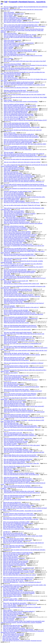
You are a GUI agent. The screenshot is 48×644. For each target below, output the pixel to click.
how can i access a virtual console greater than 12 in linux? (19, 346)
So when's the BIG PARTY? (11, 373)
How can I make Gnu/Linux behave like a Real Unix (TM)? (19, 115)
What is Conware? (8, 15)
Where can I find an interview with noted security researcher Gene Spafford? (23, 223)
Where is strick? (7, 566)
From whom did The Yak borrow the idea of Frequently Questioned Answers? (22, 641)
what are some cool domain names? (13, 377)
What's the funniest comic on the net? (13, 596)
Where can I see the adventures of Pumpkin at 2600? (16, 522)
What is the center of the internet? (11, 639)
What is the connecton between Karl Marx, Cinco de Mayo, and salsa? (21, 519)
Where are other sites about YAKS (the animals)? (15, 562)
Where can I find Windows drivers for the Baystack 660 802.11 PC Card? (22, 427)
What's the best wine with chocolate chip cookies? (16, 389)
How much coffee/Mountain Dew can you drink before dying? (19, 592)
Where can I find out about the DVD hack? (14, 614)
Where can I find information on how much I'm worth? (18, 495)
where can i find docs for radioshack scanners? (15, 442)
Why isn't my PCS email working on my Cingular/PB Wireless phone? (22, 387)
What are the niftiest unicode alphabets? (16, 218)
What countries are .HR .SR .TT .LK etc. (13, 581)
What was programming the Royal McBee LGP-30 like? (18, 438)
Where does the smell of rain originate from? (15, 241)
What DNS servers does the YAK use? (13, 625)
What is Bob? (7, 170)
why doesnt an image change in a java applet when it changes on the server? (23, 391)
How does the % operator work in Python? (14, 462)
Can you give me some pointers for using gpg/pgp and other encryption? (22, 159)
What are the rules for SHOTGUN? (12, 502)
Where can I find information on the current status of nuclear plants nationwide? (24, 406)
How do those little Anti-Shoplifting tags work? (15, 525)
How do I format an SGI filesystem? (13, 448)
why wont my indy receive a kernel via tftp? (15, 195)
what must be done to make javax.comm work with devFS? (19, 295)
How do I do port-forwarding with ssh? (13, 533)
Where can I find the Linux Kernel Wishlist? (15, 401)
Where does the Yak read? (10, 383)
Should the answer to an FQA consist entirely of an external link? (20, 515)
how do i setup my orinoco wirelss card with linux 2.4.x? (18, 289)
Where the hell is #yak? (10, 216)
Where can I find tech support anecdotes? (14, 497)
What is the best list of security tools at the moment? (17, 126)
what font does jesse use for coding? (13, 293)
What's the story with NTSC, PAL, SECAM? (15, 409)
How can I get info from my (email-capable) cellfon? (16, 554)
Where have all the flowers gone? (12, 627)
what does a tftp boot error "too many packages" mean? (18, 191)
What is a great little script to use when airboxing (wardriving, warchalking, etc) (24, 182)
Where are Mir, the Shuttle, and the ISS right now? (17, 353)
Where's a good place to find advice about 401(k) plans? (18, 479)
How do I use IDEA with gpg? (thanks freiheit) (16, 148)
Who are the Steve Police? (10, 33)
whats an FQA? (8, 260)
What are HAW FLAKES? (10, 606)
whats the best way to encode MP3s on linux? (15, 248)
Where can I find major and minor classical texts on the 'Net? (19, 338)
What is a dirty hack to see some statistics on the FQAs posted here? (21, 108)
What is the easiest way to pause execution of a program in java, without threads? (24, 412)
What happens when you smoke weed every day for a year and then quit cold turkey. (24, 550)
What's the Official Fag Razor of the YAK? (15, 403)
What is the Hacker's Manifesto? (12, 470)
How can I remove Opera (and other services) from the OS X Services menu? (23, 9)
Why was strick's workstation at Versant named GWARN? (18, 219)
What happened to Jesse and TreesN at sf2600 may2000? (17, 518)
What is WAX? (8, 498)
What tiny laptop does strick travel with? (14, 359)
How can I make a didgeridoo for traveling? (14, 628)
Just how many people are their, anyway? (14, 378)
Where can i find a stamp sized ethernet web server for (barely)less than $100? (23, 314)
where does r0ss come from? (11, 477)
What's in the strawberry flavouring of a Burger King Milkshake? (20, 394)
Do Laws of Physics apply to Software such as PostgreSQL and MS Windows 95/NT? (25, 120)
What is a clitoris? (8, 472)
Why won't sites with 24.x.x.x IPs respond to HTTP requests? (19, 272)
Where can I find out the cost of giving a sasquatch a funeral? (19, 473)
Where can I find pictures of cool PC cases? (15, 357)
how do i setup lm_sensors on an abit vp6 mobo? (16, 310)
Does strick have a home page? (10, 638)
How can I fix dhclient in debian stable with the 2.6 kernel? (19, 83)
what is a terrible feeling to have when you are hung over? (18, 177)
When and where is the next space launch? (14, 339)
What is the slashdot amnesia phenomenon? (15, 54)
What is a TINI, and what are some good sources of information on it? (21, 456)
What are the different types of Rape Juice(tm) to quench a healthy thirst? (22, 69)
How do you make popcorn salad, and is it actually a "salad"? (19, 572)
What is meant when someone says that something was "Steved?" (20, 35)
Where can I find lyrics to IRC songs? (13, 424)
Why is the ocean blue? (9, 618)
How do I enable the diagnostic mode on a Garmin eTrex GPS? (20, 313)
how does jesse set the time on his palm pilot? (15, 270)
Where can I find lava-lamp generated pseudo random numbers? (20, 271)
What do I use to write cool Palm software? (15, 321)
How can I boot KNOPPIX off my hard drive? (15, 147)
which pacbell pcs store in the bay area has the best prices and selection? (22, 493)
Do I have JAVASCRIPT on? (10, 589)
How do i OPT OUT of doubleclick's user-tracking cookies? (18, 523)
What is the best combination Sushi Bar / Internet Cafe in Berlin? (20, 106)
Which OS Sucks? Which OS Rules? (12, 595)
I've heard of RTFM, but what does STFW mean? (16, 88)
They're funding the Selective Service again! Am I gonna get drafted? (21, 92)
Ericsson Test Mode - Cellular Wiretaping (14, 201)
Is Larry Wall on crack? (10, 133)
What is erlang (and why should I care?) (14, 14)
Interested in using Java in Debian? (13, 64)
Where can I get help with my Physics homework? (16, 561)
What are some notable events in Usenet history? (16, 229)
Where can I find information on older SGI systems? (17, 481)
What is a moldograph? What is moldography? (15, 18)
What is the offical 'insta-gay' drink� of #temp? (16, 117)
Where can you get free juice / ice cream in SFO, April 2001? (19, 341)
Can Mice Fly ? (7, 532)
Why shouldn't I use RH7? (10, 444)
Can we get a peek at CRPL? (10, 599)
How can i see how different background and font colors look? (19, 571)
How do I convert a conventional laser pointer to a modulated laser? (21, 318)
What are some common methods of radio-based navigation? (19, 82)
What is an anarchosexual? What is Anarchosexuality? (17, 19)
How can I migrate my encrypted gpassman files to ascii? (18, 36)
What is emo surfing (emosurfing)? (13, 40)
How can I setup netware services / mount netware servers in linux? (21, 141)
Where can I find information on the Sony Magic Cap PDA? (19, 434)
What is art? (7, 60)
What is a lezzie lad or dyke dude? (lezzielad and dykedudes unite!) (21, 25)
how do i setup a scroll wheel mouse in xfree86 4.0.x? (17, 311)
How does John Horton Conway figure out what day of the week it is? (21, 307)
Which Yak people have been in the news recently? (17, 323)
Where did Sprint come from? (11, 423)
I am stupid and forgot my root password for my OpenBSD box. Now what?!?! (24, 267)
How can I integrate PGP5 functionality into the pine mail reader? (20, 426)
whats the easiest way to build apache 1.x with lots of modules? (20, 214)
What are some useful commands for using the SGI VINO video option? (22, 445)
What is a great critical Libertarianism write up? (16, 111)
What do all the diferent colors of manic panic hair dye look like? (20, 455)
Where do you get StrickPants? (12, 46)
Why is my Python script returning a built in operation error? (19, 480)
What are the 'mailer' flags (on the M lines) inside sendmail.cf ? (19, 611)
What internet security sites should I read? (14, 634)
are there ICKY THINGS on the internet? (13, 635)
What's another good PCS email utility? (13, 526)
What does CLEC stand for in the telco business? (15, 617)
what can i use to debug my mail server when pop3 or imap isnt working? (22, 162)
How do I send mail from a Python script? (14, 527)
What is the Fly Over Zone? (11, 78)
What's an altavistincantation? (11, 559)
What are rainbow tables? (10, 16)
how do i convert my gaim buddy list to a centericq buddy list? (19, 176)
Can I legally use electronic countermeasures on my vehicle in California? (22, 500)
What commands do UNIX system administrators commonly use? (20, 435)
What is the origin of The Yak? (11, 555)
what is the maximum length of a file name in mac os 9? (18, 337)
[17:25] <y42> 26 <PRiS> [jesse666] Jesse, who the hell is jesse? (20, 604)
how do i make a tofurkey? (10, 230)
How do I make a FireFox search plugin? (14, 44)
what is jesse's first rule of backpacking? (14, 194)
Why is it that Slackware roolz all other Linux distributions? (19, 430)
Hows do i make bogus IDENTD (11, 573)
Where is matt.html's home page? (11, 636)
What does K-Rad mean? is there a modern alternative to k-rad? (20, 255)
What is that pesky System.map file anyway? (15, 107)
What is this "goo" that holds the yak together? (15, 603)
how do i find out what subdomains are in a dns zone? (17, 233)
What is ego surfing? (9, 42)
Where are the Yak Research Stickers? (13, 569)
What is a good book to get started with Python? (16, 317)
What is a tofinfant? (9, 47)
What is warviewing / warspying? (12, 75)
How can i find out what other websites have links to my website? (20, 575)
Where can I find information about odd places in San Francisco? (20, 325)
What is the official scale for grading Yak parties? (16, 449)
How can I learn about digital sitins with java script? (17, 124)
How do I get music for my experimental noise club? (17, 179)
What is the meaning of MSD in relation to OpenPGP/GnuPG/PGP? (21, 110)
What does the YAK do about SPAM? (13, 215)
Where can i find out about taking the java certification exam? (19, 568)
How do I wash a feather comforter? (13, 21)
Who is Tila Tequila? (9, 12)
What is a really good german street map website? (16, 123)
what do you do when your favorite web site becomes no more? (20, 236)
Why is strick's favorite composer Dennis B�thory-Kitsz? (18, 579)
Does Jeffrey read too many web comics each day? (16, 299)
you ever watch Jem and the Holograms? (14, 168)
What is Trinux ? (8, 100)
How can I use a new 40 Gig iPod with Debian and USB (18, 50)
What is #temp (7, 282)
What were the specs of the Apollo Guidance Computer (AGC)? (20, 395)
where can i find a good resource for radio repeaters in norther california (22, 355)
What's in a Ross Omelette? (11, 292)
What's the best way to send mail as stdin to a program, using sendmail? (21, 529)
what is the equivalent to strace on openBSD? (15, 228)
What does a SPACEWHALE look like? (14, 226)
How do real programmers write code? (13, 440)
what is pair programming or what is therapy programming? (19, 43)
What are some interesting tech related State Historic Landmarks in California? (24, 363)
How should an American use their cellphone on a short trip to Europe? (22, 22)
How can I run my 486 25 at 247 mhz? (13, 541)
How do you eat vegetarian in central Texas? (15, 320)
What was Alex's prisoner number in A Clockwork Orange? (18, 553)
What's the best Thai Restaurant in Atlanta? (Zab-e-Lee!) (18, 244)
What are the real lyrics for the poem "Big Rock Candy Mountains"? (21, 380)
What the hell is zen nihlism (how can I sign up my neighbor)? (19, 180)
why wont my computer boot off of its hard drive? (16, 360)
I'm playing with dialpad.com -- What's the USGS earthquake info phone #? (22, 582)
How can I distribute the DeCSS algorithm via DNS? (17, 461)
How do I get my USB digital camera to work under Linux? (19, 254)
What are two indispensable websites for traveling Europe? (19, 114)
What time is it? (8, 469)
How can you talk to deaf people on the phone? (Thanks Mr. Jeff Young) (22, 205)
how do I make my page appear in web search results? (17, 330)
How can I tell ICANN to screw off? (13, 433)
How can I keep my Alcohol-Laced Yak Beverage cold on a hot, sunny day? (23, 130)
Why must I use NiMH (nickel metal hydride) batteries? (18, 332)
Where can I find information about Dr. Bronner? (16, 416)
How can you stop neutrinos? (11, 172)
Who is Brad (7, 274)
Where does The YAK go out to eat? (13, 402)
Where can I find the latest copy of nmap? (14, 539)
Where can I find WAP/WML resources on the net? (16, 504)
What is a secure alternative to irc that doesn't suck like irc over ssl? (21, 136)
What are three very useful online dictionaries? (15, 113)
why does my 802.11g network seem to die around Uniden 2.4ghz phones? (22, 37)
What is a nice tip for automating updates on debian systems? (19, 68)
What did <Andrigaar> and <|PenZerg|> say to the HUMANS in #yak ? (21, 600)
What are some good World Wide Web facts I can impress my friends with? (22, 607)
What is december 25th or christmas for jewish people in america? (20, 51)
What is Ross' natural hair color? (11, 588)
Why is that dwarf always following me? (14, 384)
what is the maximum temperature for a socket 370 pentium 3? (19, 239)
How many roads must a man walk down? (14, 546)
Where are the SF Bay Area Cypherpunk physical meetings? (18, 629)
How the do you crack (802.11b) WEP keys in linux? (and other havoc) (22, 202)
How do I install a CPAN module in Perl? (14, 240)
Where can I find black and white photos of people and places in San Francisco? (24, 303)
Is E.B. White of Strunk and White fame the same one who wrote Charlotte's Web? (25, 94)
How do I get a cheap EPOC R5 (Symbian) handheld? (17, 232)
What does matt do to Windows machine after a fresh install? (19, 491)
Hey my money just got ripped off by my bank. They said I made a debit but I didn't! (25, 144)
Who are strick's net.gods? (10, 342)
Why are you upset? (9, 152)
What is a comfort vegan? (10, 53)
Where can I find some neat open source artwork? (16, 376)
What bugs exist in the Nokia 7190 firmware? (15, 300)
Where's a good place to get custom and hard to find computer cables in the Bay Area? (25, 350)
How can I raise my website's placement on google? (17, 222)
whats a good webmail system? (12, 200)
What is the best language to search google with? (16, 281)
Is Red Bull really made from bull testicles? (15, 221)
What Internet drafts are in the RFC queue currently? (17, 415)
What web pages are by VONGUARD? (13, 590)
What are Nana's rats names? (10, 557)
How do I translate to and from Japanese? (14, 104)
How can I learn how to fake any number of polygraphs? (18, 142)
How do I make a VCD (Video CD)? (13, 243)
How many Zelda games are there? (12, 547)
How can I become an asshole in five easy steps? (16, 441)
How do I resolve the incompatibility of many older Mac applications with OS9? (24, 452)
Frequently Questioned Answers (23, 3)
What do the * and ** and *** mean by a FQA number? (17, 507)
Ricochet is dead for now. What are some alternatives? (17, 277)
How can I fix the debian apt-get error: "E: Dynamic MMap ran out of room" (23, 55)
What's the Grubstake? (9, 306)
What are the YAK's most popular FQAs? (14, 212)
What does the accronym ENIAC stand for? (14, 564)
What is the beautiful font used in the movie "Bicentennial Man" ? (20, 250)
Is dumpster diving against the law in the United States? (18, 149)
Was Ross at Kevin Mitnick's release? (13, 613)
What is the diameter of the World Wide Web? (15, 565)
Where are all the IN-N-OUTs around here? (14, 558)
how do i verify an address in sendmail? (14, 193)
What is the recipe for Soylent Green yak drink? (16, 258)
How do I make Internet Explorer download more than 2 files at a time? (22, 127)
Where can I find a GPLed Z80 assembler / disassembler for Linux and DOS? (23, 511)
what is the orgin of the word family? (13, 173)
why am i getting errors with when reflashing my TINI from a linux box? (22, 296)
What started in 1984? (9, 275)
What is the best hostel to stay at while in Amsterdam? (17, 175)
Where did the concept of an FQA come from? (15, 534)
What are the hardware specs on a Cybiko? (14, 405)
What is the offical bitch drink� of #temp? (15, 119)
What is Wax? (7, 490)
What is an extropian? (9, 620)
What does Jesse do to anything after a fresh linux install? (18, 451)
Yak (6, 2)
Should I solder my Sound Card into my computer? (17, 237)
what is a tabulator (8, 58)
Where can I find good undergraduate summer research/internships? (21, 101)
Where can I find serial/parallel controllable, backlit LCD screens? (20, 327)
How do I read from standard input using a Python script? (18, 540)
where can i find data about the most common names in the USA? (20, 234)
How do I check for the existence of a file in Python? (17, 466)
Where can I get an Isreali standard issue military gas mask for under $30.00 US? (23, 543)
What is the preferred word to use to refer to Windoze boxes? (18, 578)
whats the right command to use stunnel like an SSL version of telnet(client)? (23, 188)
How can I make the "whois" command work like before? (18, 459)
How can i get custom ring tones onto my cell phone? (17, 486)
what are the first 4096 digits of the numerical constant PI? (18, 410)
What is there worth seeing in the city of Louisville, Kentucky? (19, 593)
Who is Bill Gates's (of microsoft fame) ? (14, 211)
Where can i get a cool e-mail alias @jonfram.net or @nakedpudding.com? (23, 343)
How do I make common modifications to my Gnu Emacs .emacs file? (21, 463)
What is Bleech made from (10, 616)
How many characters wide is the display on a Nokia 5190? (18, 514)
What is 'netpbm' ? (8, 610)
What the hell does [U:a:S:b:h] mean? (13, 302)
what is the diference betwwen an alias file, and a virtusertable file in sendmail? (24, 367)
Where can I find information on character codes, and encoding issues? (21, 474)
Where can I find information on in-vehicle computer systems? (19, 505)
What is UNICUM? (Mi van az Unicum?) (14, 169)
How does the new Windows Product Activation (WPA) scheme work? (21, 284)
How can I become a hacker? (11, 385)
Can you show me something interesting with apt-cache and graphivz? (21, 137)
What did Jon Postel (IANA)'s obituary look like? (16, 366)
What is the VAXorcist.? (10, 468)
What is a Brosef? (8, 49)
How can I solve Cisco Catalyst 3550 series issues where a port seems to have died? (25, 61)
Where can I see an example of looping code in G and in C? (19, 140)
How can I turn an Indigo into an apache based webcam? (18, 291)
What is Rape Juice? (9, 76)
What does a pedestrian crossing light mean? (15, 90)
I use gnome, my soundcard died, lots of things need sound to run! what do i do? (24, 246)
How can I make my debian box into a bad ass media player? (19, 134)
